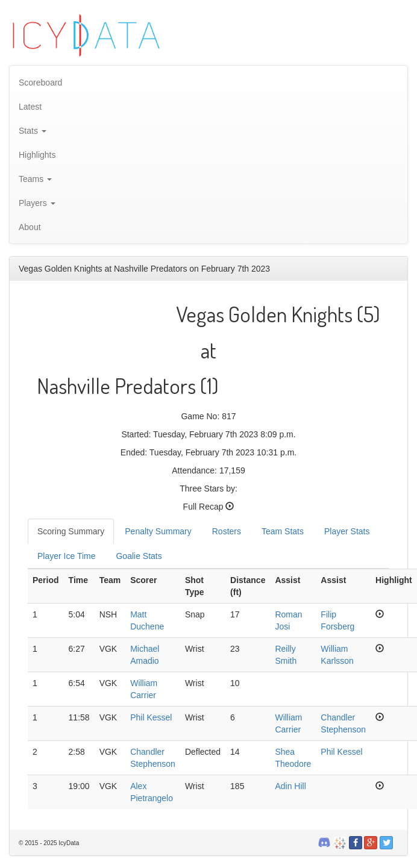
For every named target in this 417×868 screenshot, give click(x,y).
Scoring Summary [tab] (71, 531)
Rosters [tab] (227, 531)
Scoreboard (40, 83)
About (30, 227)
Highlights (37, 155)
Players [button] (37, 203)
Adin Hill (290, 786)
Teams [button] (35, 179)
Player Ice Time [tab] (66, 556)
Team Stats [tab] (283, 531)
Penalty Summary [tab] (158, 531)
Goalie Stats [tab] (139, 556)
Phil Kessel (151, 717)
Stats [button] (33, 131)
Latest (30, 107)
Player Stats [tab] (347, 531)
